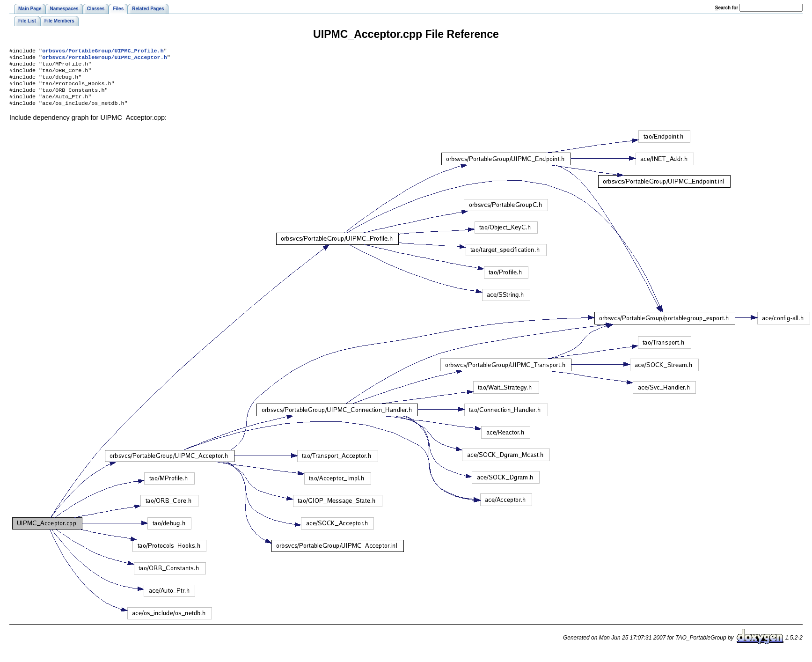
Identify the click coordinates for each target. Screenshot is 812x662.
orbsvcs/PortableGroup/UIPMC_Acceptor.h (104, 59)
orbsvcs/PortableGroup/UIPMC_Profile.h (103, 51)
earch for (727, 8)
